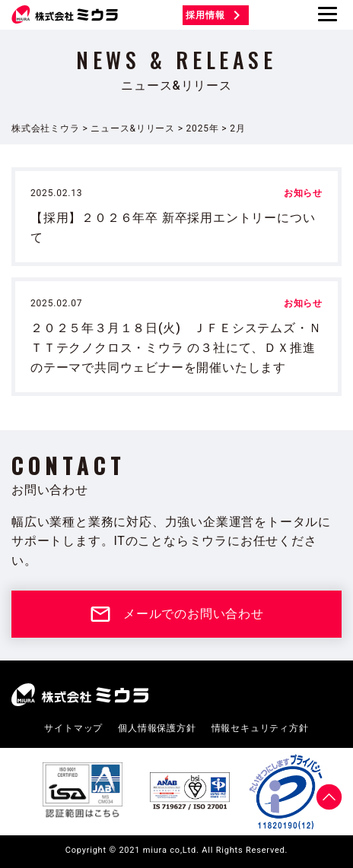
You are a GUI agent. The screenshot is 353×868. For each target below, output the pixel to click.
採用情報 (215, 15)
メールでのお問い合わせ (176, 614)
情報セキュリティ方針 (260, 728)
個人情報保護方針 (157, 728)
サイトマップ (73, 728)
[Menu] (328, 14)
